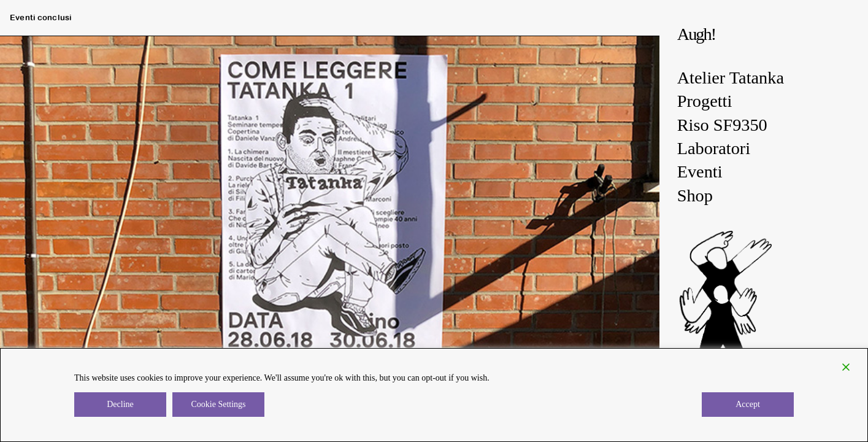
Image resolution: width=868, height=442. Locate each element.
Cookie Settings (218, 404)
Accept (748, 404)
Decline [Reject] (120, 404)
